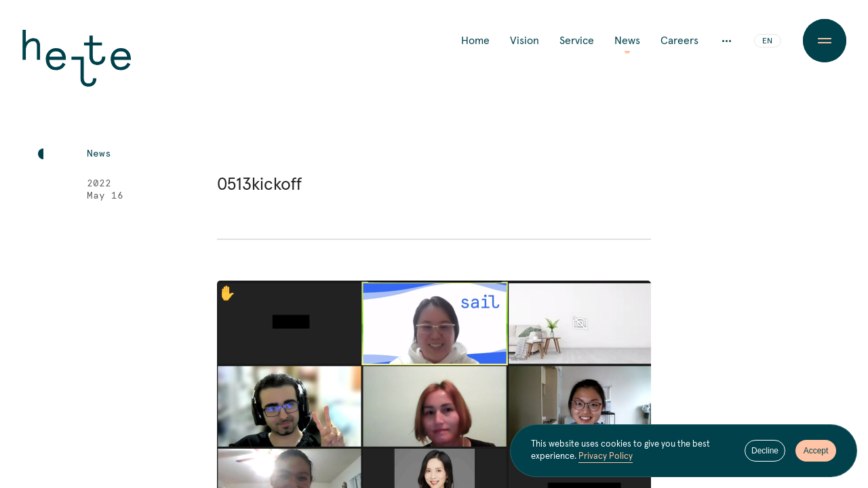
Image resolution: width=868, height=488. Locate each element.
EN (767, 41)
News (627, 41)
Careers (679, 41)
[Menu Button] (825, 41)
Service (577, 41)
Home (475, 41)
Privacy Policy (606, 456)
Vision (525, 41)
